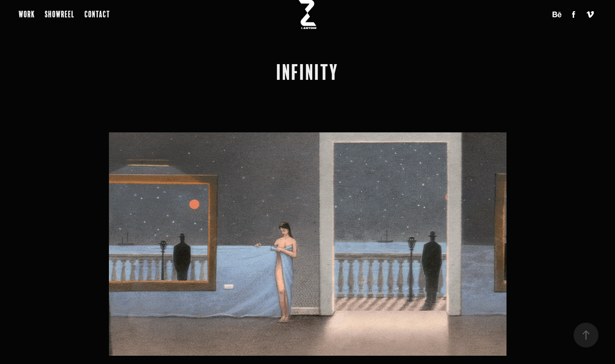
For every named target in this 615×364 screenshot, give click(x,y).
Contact (97, 14)
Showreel (60, 14)
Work (27, 14)
